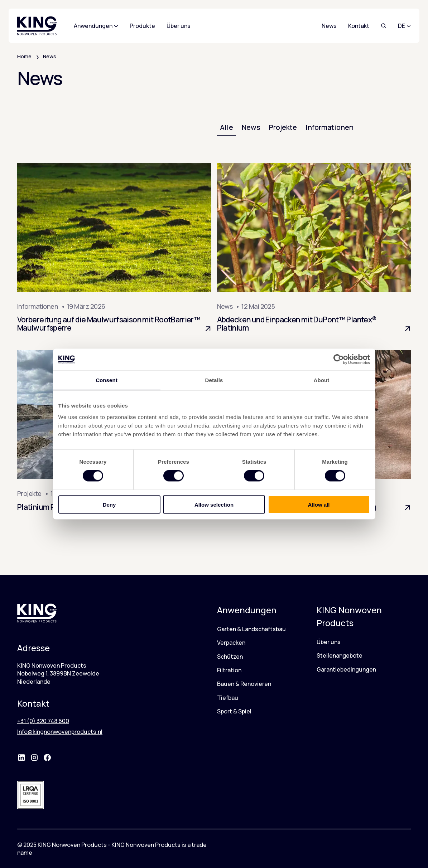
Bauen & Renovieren (244, 684)
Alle (227, 127)
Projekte (283, 127)
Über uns (329, 642)
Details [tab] (214, 380)
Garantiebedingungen (346, 669)
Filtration (229, 670)
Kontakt (359, 26)
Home (24, 56)
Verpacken (231, 643)
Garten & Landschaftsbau (251, 629)
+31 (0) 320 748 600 (43, 721)
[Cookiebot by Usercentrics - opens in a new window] (339, 360)
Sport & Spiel (234, 711)
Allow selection (214, 504)
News (329, 26)
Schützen (230, 657)
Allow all (319, 504)
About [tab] (322, 380)
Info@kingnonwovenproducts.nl (60, 732)
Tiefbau (228, 698)
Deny (109, 504)
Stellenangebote (340, 655)
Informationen (330, 127)
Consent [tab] (107, 380)
